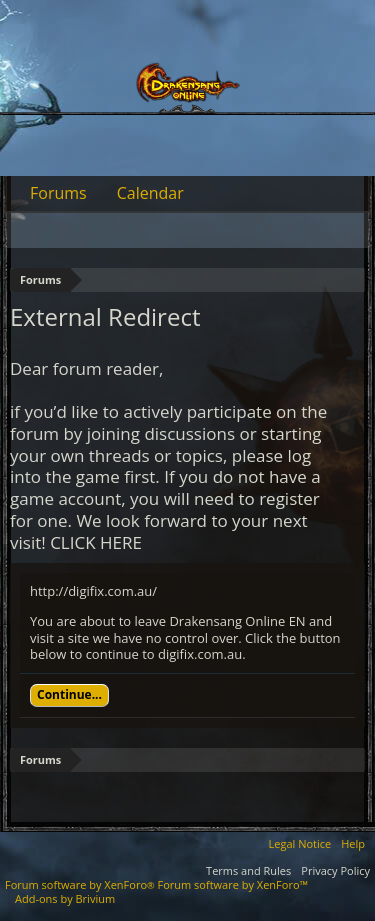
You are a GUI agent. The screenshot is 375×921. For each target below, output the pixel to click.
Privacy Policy (335, 870)
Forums (58, 193)
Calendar (150, 193)
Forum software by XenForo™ (233, 884)
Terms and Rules (248, 870)
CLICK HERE (96, 542)
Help (353, 843)
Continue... (69, 694)
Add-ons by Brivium (65, 898)
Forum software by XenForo (81, 884)
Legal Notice (300, 843)
